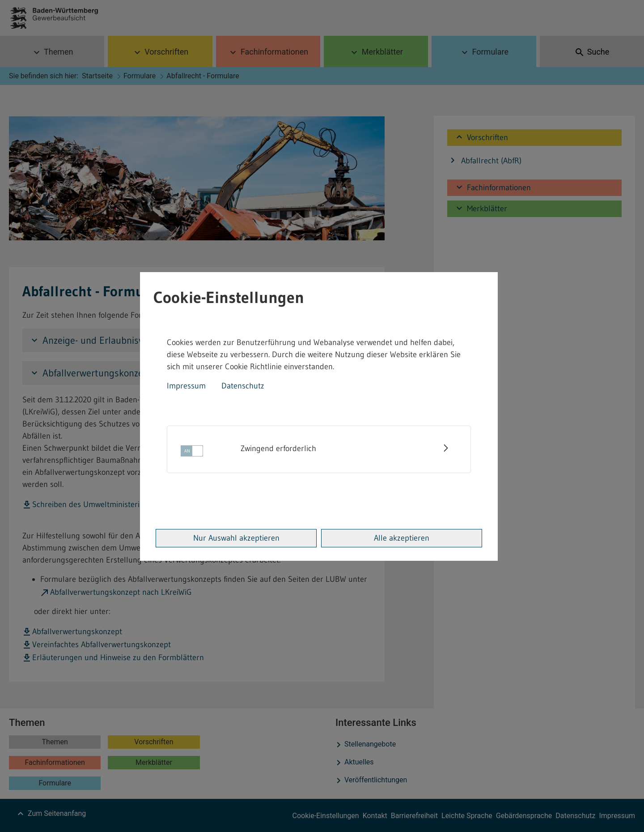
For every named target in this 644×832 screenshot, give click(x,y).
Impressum (186, 386)
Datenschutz (243, 386)
